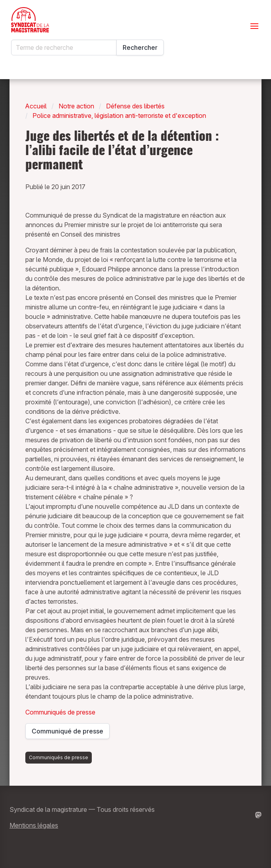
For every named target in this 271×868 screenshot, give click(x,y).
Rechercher (140, 47)
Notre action (76, 106)
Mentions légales (34, 825)
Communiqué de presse (68, 733)
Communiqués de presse (60, 712)
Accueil (36, 106)
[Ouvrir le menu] (254, 26)
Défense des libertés (135, 106)
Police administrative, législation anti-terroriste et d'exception (119, 116)
